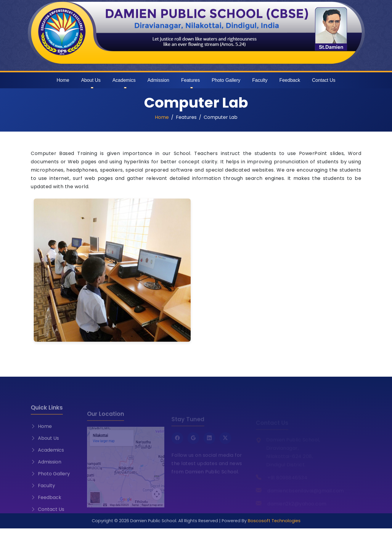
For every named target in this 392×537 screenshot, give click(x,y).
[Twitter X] (225, 443)
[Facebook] (177, 443)
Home (63, 80)
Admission (158, 80)
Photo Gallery (226, 80)
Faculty (260, 80)
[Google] (193, 443)
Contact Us (324, 80)
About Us (91, 80)
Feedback (290, 80)
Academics (124, 80)
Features (191, 80)
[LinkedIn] (209, 443)
